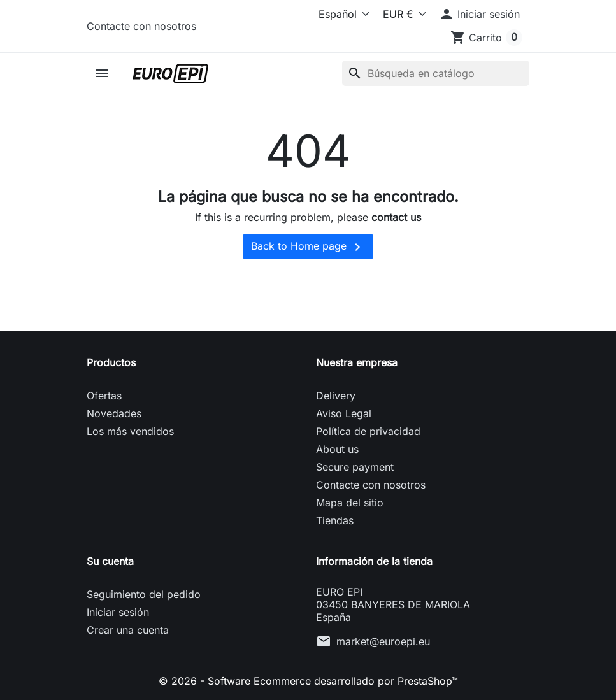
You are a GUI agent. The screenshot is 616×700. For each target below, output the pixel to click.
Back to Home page (308, 247)
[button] (479, 14)
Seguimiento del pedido (144, 594)
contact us (396, 217)
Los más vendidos (130, 431)
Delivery (336, 396)
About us (337, 449)
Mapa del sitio (350, 503)
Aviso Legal (344, 413)
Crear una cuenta (128, 630)
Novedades (114, 413)
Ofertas (104, 396)
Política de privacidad (368, 431)
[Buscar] (436, 73)
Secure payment (355, 467)
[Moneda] (402, 14)
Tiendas (335, 520)
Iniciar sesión (118, 612)
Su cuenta (110, 561)
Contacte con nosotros (141, 26)
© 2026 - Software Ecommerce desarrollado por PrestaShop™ (308, 681)
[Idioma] (335, 14)
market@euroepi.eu (383, 641)
